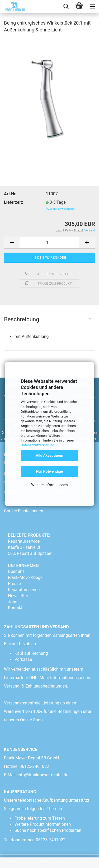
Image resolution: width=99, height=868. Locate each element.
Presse (14, 584)
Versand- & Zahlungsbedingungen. (37, 686)
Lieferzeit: (13, 202)
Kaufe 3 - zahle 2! (24, 547)
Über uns (16, 571)
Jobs (13, 602)
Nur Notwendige (50, 471)
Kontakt (15, 608)
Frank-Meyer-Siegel (26, 577)
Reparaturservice (24, 541)
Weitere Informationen (49, 485)
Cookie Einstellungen (24, 511)
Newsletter (18, 596)
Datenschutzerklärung (38, 445)
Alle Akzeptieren (50, 456)
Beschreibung (22, 319)
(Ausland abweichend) (60, 209)
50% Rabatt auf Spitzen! (30, 553)
